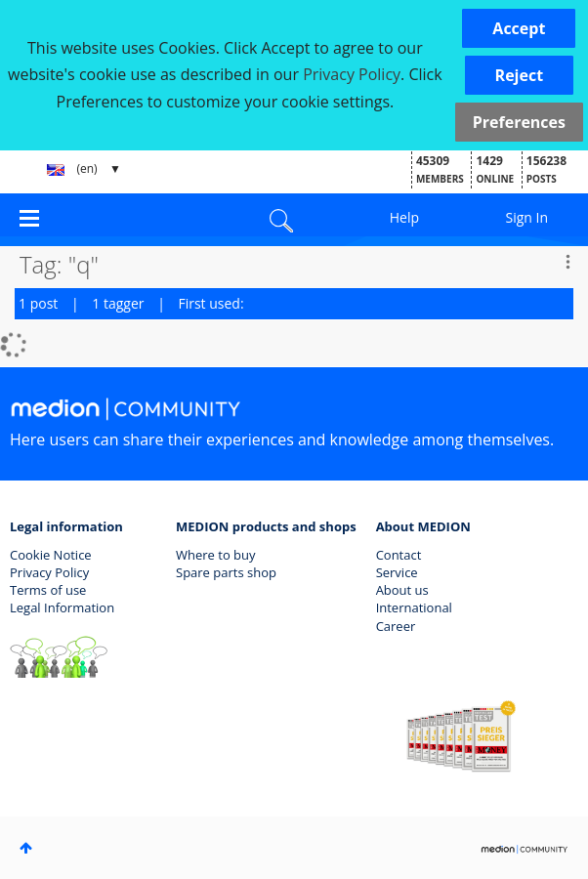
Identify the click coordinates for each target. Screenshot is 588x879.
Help (404, 217)
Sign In (527, 217)
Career (396, 626)
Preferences (519, 122)
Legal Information (62, 607)
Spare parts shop (226, 572)
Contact (399, 555)
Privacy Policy (49, 572)
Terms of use (48, 590)
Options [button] (567, 262)
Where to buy (216, 555)
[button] (519, 28)
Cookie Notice (51, 555)
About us (402, 590)
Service (397, 572)
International (414, 607)
